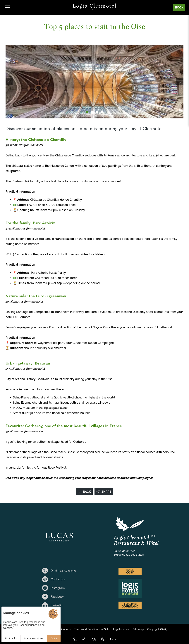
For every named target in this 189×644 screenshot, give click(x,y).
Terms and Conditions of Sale (92, 629)
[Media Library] (94, 639)
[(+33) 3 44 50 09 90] (75, 639)
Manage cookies (34, 638)
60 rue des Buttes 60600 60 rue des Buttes (129, 553)
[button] (87, 112)
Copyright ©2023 (158, 629)
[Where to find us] (103, 639)
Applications (63, 629)
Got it (54, 638)
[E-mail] (84, 639)
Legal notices (121, 629)
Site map (138, 629)
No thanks (11, 638)
